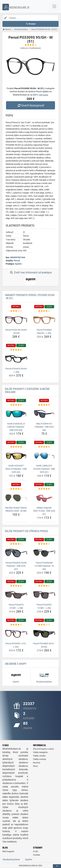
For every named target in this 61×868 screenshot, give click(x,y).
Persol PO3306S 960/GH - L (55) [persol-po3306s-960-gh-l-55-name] (44, 331)
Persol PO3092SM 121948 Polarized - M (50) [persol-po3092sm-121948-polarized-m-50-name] (44, 566)
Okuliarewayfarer (11, 859)
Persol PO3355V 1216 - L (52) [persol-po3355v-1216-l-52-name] (16, 645)
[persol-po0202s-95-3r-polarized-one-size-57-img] (16, 553)
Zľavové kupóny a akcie (43, 749)
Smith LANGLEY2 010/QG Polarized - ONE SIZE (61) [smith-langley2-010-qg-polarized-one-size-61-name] (44, 469)
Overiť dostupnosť (30, 105)
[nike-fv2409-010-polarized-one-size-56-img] (44, 414)
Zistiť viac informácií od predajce (30, 278)
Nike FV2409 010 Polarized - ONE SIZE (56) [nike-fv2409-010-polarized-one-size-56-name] (44, 427)
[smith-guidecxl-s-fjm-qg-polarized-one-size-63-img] (16, 414)
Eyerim (18, 264)
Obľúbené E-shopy (16, 664)
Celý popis (43, 95)
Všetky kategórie (40, 752)
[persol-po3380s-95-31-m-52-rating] (44, 625)
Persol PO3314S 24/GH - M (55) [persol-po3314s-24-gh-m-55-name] (16, 331)
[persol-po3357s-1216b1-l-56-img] (44, 595)
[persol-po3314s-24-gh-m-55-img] (16, 320)
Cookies (37, 855)
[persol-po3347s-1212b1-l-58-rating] (16, 586)
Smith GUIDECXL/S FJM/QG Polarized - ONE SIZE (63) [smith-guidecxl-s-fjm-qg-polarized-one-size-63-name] (16, 427)
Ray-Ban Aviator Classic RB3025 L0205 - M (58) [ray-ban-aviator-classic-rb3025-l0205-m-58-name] (16, 509)
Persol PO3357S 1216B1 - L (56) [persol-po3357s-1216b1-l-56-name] (44, 606)
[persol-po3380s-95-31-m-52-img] (44, 634)
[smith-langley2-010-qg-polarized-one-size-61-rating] (44, 447)
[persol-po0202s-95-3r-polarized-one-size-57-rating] (16, 544)
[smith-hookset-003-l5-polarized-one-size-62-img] (16, 456)
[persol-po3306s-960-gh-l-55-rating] (44, 311)
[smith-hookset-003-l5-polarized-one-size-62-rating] (16, 447)
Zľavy (35, 766)
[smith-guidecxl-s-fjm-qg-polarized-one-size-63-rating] (16, 405)
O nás (36, 851)
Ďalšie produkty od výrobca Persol (27, 531)
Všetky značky (39, 756)
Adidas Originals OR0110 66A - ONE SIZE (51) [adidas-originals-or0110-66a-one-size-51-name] (44, 511)
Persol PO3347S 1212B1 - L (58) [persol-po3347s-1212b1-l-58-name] (16, 606)
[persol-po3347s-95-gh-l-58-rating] (16, 350)
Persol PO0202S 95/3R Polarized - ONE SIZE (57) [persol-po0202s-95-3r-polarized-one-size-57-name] (16, 566)
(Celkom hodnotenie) (31, 48)
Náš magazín (8, 851)
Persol (17, 261)
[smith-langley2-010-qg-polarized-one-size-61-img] (44, 456)
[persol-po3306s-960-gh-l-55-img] (44, 320)
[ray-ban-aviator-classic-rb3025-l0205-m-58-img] (16, 498)
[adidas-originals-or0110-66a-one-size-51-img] (44, 498)
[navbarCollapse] (54, 7)
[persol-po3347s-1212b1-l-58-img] (16, 595)
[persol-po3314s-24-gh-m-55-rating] (16, 311)
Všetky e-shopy (40, 759)
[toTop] (57, 866)
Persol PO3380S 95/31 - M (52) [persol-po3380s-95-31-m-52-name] (44, 645)
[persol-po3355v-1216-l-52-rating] (16, 625)
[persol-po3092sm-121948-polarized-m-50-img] (44, 553)
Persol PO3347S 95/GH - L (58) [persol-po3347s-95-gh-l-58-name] (16, 370)
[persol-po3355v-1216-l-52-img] (16, 634)
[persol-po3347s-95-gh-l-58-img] (16, 359)
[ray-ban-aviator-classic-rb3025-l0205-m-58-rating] (16, 489)
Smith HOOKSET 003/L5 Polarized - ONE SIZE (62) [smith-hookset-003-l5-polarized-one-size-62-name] (16, 469)
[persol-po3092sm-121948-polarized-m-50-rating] (44, 544)
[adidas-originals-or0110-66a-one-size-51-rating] (44, 489)
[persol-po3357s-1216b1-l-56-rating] (44, 586)
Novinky (37, 763)
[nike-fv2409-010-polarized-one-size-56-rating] (44, 405)
